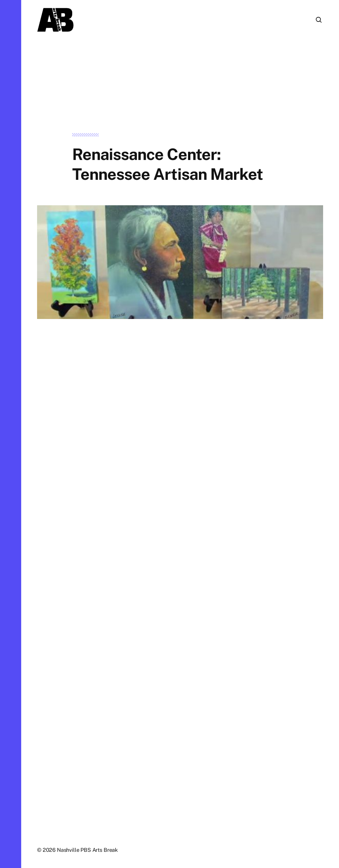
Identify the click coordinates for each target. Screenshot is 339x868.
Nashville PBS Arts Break (87, 850)
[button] (11, 434)
